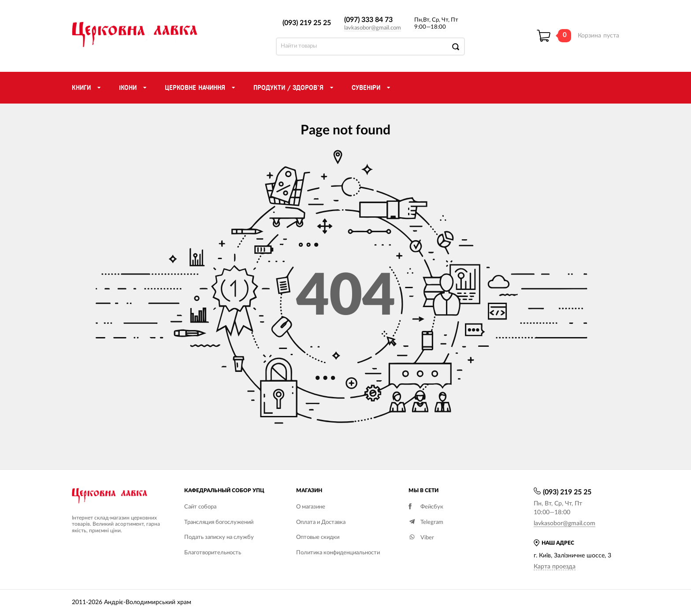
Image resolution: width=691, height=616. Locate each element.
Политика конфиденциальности (338, 553)
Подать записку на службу (219, 537)
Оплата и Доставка (321, 522)
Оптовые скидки (318, 537)
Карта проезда (555, 567)
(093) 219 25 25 (307, 23)
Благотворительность (213, 553)
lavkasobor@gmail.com (373, 28)
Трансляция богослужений (219, 522)
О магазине (311, 507)
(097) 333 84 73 (368, 20)
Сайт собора (200, 507)
